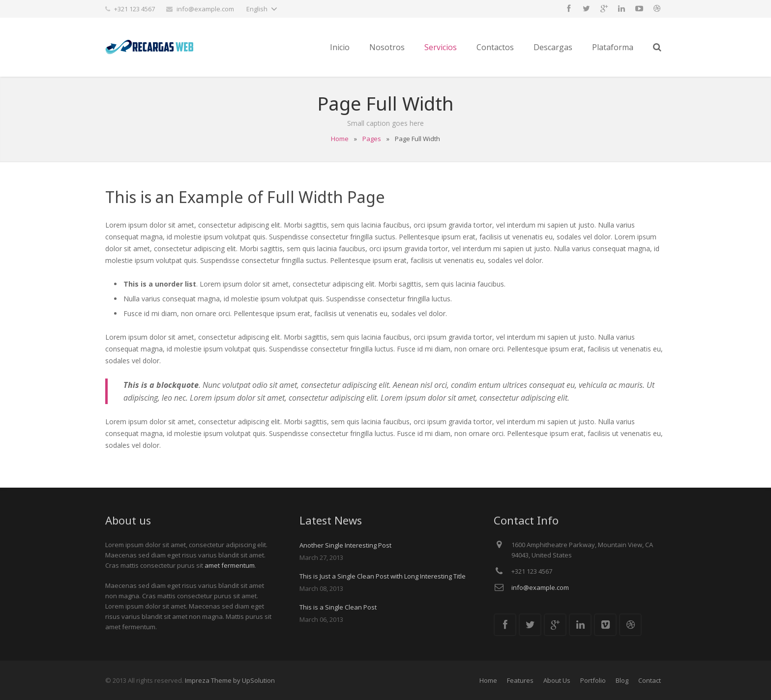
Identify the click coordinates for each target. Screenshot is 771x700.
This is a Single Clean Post (338, 607)
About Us (557, 680)
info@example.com (205, 9)
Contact (650, 680)
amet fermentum (230, 565)
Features (520, 680)
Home (340, 139)
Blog (622, 680)
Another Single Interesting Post (345, 545)
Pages (372, 139)
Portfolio (593, 680)
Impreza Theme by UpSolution (230, 680)
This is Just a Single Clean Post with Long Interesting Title (383, 576)
